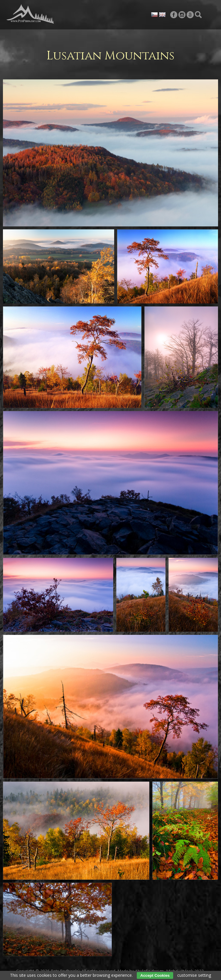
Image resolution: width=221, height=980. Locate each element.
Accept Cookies (155, 975)
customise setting (194, 975)
